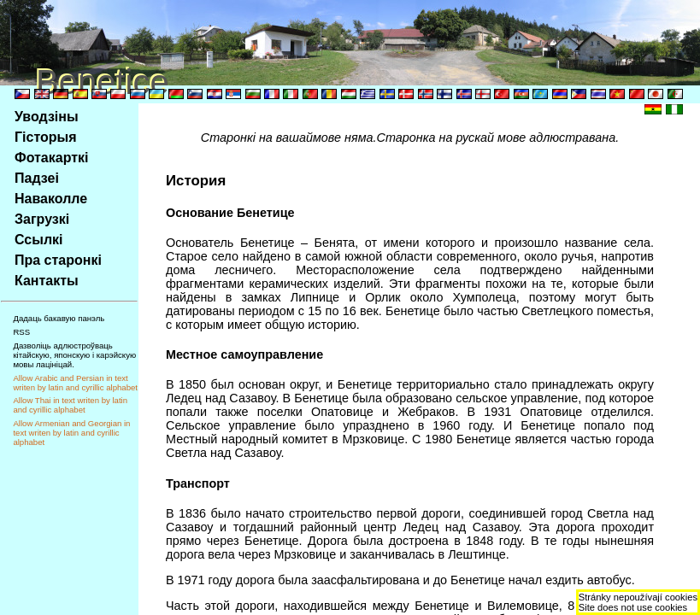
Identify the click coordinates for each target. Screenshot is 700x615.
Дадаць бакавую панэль (59, 318)
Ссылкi (39, 240)
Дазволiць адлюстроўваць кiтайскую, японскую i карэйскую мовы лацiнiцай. (74, 355)
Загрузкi (42, 219)
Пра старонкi (58, 260)
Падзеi (37, 178)
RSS (21, 332)
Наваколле (51, 199)
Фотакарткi (52, 158)
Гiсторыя (46, 137)
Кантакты (47, 281)
